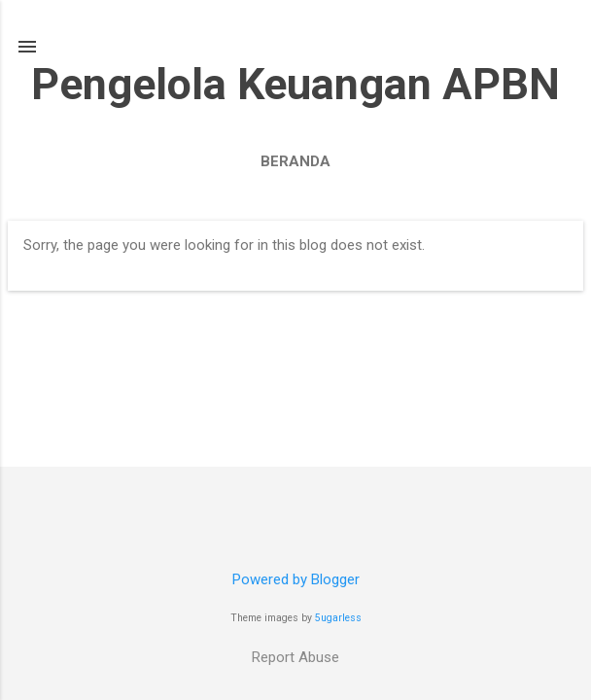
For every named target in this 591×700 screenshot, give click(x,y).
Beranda (295, 161)
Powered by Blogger (296, 579)
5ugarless (338, 618)
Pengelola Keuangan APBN (295, 84)
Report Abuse (295, 657)
